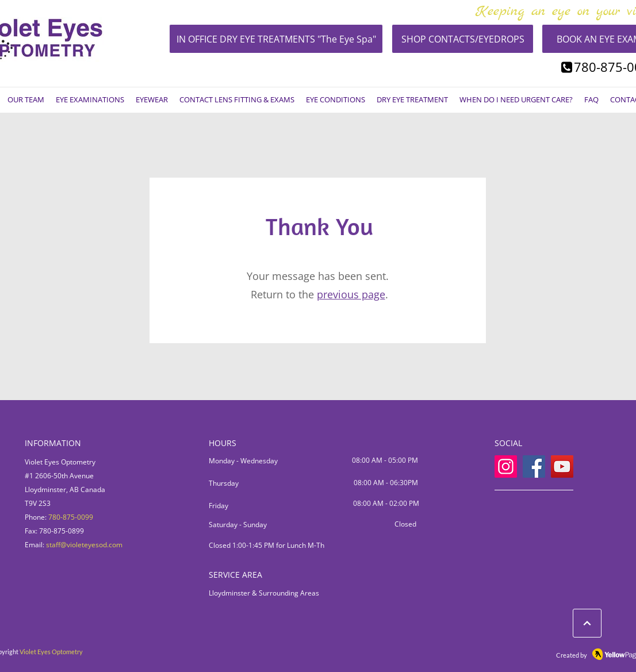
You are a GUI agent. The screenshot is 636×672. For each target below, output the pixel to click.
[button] (26, 100)
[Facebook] (534, 466)
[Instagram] (506, 466)
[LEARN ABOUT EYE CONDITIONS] (587, 623)
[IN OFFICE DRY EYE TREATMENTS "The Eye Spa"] (276, 39)
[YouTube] (562, 466)
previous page (351, 294)
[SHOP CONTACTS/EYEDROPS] (463, 39)
